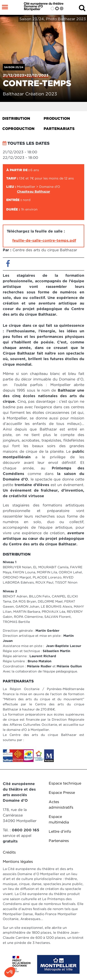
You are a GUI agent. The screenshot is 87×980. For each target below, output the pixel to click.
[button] (10, 972)
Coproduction (18, 129)
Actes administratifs (61, 805)
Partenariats (59, 129)
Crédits (9, 852)
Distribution (16, 118)
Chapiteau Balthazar (34, 192)
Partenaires (59, 841)
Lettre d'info (60, 831)
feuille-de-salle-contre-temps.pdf (44, 240)
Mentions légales (18, 862)
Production (57, 118)
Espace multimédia (59, 819)
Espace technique (65, 783)
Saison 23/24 (14, 67)
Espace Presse (62, 793)
